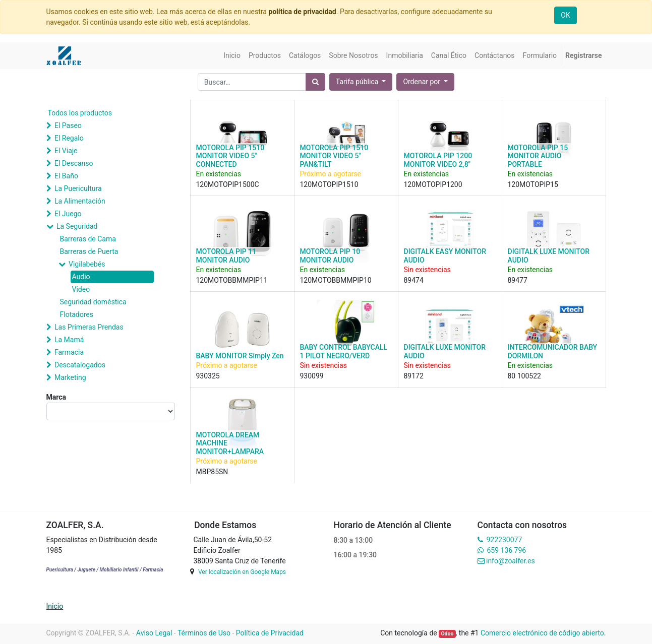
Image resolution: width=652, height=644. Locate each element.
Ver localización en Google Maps (242, 572)
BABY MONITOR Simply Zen (240, 356)
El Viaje (66, 151)
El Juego (68, 214)
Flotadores (77, 314)
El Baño (66, 176)
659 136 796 (507, 550)
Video (81, 289)
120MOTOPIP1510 (329, 184)
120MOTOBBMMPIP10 (336, 280)
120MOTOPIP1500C (228, 184)
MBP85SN (212, 472)
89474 (414, 280)
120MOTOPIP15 (533, 184)
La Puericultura (78, 188)
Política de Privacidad (270, 633)
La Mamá (69, 340)
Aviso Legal (154, 633)
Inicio (55, 606)
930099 (312, 376)
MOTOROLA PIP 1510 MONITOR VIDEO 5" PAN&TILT (334, 156)
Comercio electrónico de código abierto (542, 633)
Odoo (447, 634)
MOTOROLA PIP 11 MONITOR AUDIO (226, 256)
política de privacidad (302, 12)
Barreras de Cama (88, 239)
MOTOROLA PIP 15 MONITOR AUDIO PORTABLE (538, 156)
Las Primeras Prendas (89, 327)
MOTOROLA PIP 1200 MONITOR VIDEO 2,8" (438, 160)
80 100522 (524, 376)
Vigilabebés (87, 264)
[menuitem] (232, 56)
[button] (425, 82)
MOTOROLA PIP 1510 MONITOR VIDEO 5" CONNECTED (230, 156)
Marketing (70, 377)
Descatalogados (80, 365)
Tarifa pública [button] (358, 82)
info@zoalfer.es (511, 561)
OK (565, 15)
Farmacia (69, 352)
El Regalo (69, 138)
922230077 (504, 540)
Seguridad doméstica (93, 302)
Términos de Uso (204, 633)
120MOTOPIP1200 (433, 184)
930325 (208, 376)
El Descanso (74, 163)
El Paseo (68, 125)
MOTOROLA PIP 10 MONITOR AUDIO (330, 256)
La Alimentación (80, 201)
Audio (81, 277)
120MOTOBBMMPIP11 (232, 280)
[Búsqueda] (315, 82)
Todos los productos (80, 113)
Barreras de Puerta (89, 251)
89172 (414, 376)
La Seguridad (77, 226)
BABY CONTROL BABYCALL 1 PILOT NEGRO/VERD (344, 351)
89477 (518, 280)
